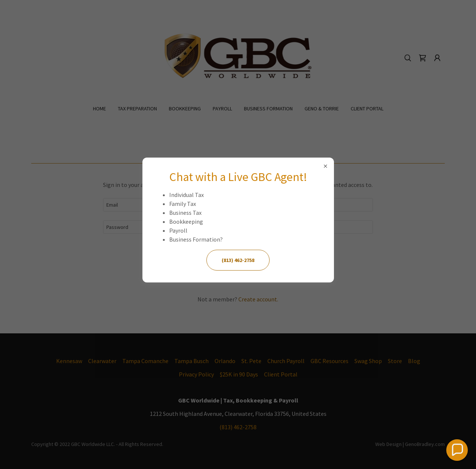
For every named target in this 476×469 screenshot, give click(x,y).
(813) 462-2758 (238, 260)
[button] (457, 450)
